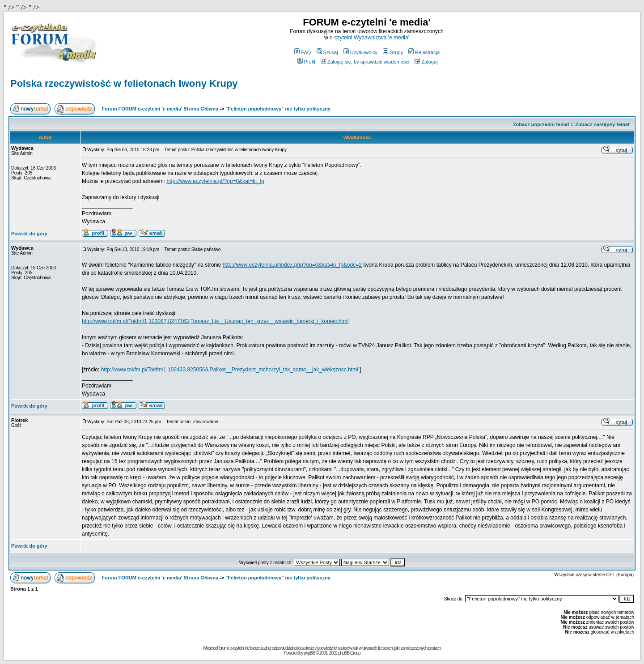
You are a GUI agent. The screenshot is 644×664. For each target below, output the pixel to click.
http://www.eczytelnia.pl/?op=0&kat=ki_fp (215, 181)
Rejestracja (424, 52)
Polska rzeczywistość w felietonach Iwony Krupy (124, 83)
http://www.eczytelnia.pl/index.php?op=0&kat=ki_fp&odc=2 (292, 265)
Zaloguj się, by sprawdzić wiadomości (365, 62)
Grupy (393, 52)
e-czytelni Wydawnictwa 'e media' (369, 38)
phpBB (309, 653)
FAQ (303, 52)
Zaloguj (426, 62)
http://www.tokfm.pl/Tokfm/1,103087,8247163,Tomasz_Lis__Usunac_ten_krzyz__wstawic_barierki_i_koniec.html (215, 321)
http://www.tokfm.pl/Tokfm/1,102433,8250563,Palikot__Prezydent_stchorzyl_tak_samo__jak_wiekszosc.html (230, 370)
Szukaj (327, 52)
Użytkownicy (360, 52)
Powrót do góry (29, 234)
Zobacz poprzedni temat (541, 124)
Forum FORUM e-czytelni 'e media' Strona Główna (160, 109)
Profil (306, 62)
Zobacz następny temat (602, 124)
